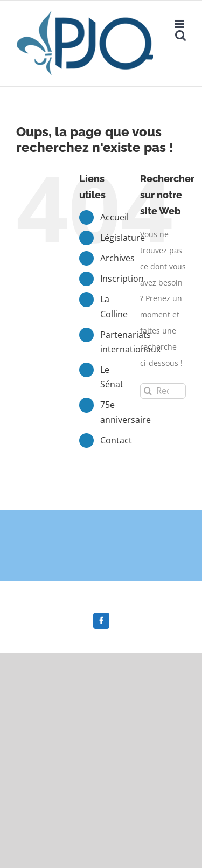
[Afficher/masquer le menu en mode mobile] (180, 24)
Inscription (122, 279)
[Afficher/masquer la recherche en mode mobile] (180, 35)
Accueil (114, 217)
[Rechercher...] (163, 391)
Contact (116, 440)
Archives (117, 258)
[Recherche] (148, 391)
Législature (123, 238)
